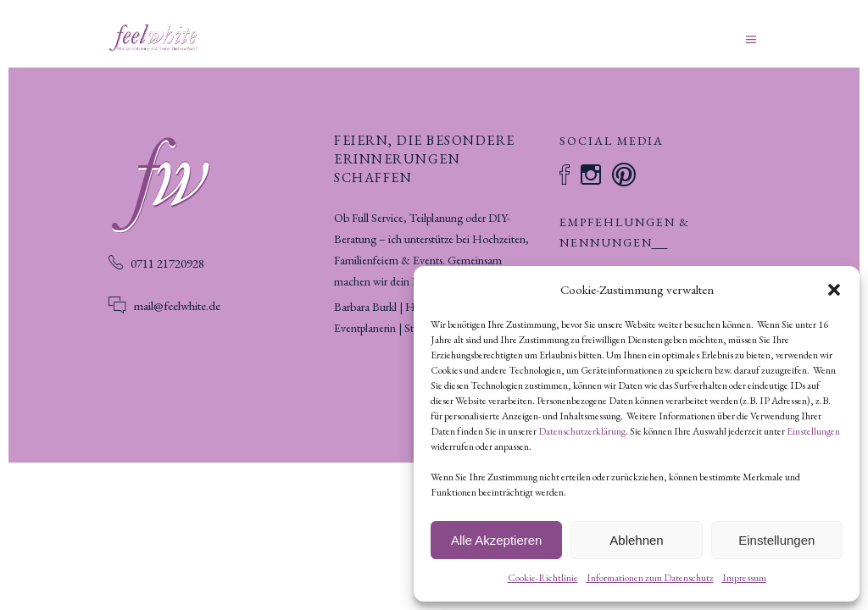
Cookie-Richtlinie (543, 578)
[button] (834, 290)
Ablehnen (636, 540)
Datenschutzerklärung (582, 431)
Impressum (744, 578)
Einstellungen (813, 431)
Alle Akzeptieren (497, 540)
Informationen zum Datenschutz (650, 578)
